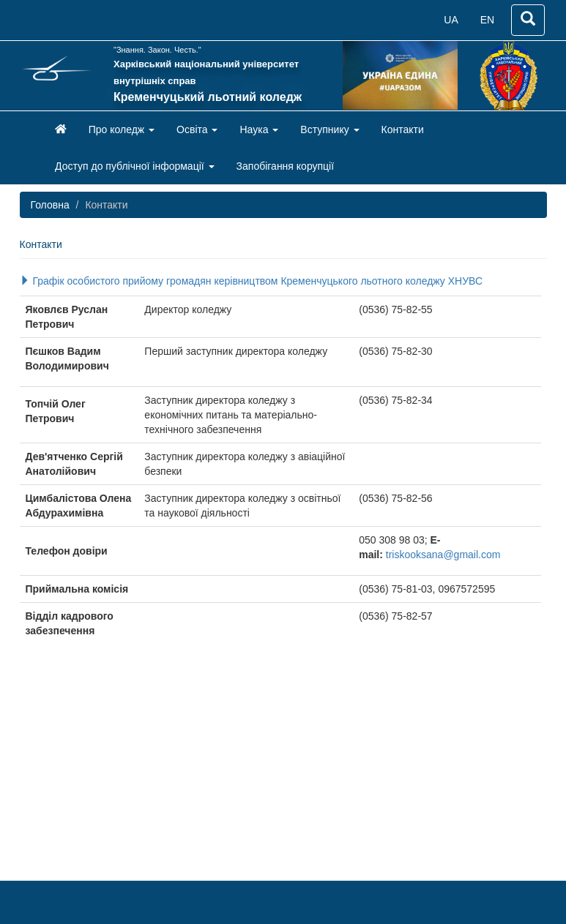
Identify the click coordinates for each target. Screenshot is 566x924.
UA (451, 20)
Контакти (403, 129)
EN (487, 20)
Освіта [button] (197, 129)
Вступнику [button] (329, 129)
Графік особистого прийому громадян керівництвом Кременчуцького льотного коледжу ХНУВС (252, 281)
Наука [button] (259, 129)
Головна (50, 205)
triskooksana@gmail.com (443, 555)
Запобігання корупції (286, 166)
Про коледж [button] (122, 129)
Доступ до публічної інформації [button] (135, 166)
